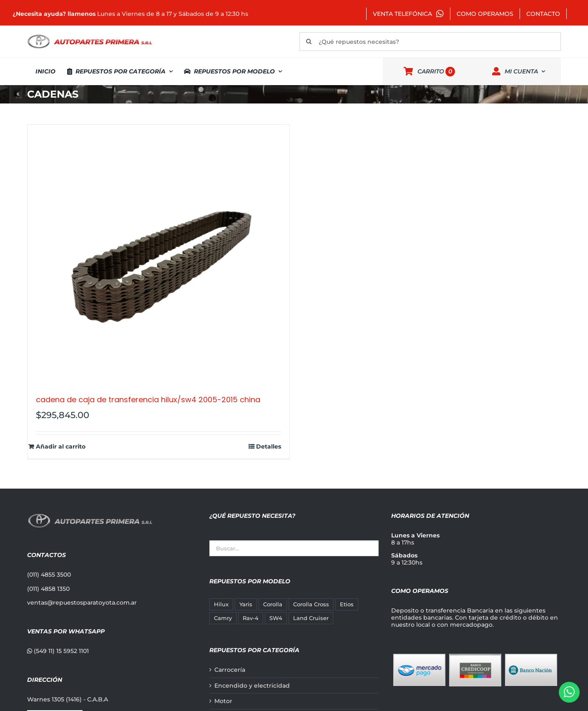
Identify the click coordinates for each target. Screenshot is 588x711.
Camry (223, 618)
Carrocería (230, 670)
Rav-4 (251, 618)
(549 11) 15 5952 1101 (58, 651)
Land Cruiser (311, 618)
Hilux (221, 604)
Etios (347, 604)
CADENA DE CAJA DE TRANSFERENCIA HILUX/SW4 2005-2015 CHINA (148, 400)
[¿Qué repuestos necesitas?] (430, 42)
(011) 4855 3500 (49, 575)
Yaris (246, 604)
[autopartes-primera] (90, 35)
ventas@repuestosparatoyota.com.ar (82, 603)
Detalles (269, 447)
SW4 (276, 618)
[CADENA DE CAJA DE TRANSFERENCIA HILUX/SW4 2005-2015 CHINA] (158, 256)
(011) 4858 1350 (48, 589)
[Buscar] (309, 42)
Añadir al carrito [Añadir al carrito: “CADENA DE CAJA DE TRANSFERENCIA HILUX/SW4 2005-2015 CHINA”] (61, 447)
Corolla (273, 604)
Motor (223, 701)
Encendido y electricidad (252, 686)
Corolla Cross (311, 604)
